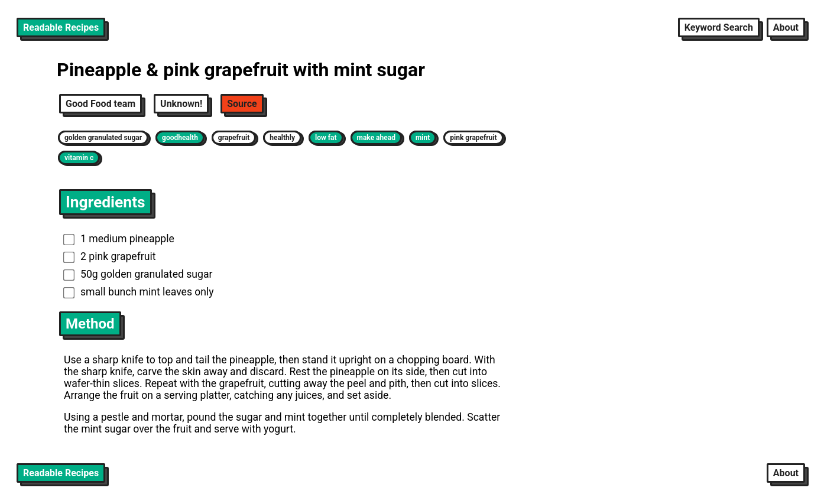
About (786, 27)
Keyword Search (719, 27)
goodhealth (180, 138)
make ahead (376, 138)
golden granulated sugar (103, 138)
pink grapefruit (473, 138)
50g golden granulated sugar (138, 274)
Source (242, 104)
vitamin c (79, 158)
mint (423, 138)
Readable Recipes (61, 27)
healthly (282, 138)
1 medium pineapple (119, 239)
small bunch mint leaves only (139, 292)
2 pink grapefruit (110, 256)
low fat (326, 138)
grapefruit (234, 138)
